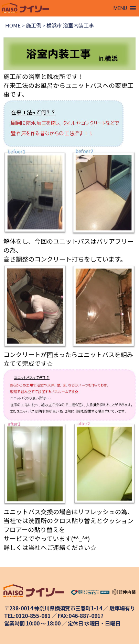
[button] (120, 8)
